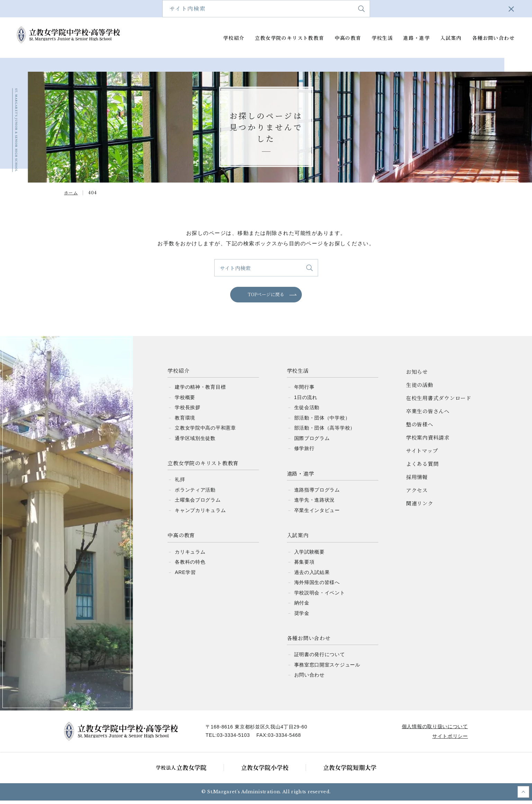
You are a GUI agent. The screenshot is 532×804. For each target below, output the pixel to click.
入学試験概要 (309, 555)
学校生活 (382, 38)
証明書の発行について (320, 658)
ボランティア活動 (195, 493)
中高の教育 (348, 38)
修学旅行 (304, 452)
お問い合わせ (309, 679)
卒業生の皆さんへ (288, 8)
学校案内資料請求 (374, 8)
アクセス (497, 8)
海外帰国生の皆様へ (317, 586)
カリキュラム (190, 555)
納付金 (302, 606)
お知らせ (417, 375)
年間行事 (304, 390)
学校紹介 (234, 38)
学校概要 (185, 401)
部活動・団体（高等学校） (325, 431)
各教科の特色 (190, 565)
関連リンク (420, 507)
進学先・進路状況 (315, 504)
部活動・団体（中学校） (322, 421)
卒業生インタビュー (317, 514)
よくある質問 (460, 8)
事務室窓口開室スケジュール (327, 668)
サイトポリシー (449, 740)
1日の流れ (306, 401)
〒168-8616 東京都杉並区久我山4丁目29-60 (258, 730)
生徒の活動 (420, 388)
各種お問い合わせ (493, 38)
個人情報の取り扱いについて (434, 730)
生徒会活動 (307, 411)
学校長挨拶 (188, 411)
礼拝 (180, 483)
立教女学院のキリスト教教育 (289, 38)
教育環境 (185, 421)
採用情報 (417, 480)
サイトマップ (419, 8)
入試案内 (451, 38)
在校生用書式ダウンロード (230, 8)
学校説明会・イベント (320, 596)
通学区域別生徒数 (195, 442)
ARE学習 (185, 576)
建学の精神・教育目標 (200, 390)
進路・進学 (417, 38)
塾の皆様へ (331, 8)
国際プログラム (312, 442)
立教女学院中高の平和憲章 (205, 431)
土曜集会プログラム (198, 504)
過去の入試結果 (312, 576)
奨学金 (302, 617)
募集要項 (304, 565)
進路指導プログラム (317, 493)
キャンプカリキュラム (200, 514)
